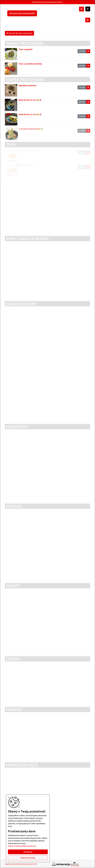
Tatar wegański (25, 49)
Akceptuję (28, 852)
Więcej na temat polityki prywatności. (22, 846)
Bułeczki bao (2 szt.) (29, 100)
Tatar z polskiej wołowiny (30, 64)
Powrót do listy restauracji (19, 33)
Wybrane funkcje (28, 858)
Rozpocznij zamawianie (22, 13)
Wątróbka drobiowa (28, 85)
